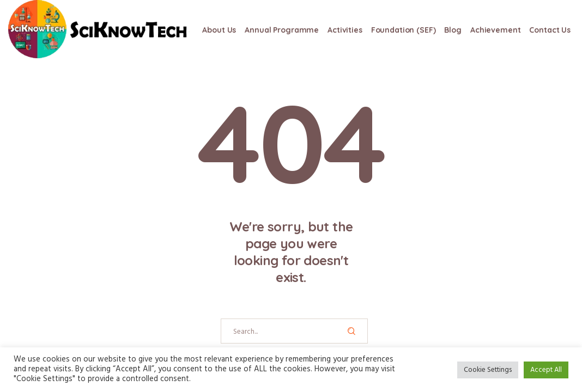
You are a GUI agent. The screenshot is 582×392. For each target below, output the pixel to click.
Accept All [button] (546, 370)
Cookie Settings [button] (488, 370)
